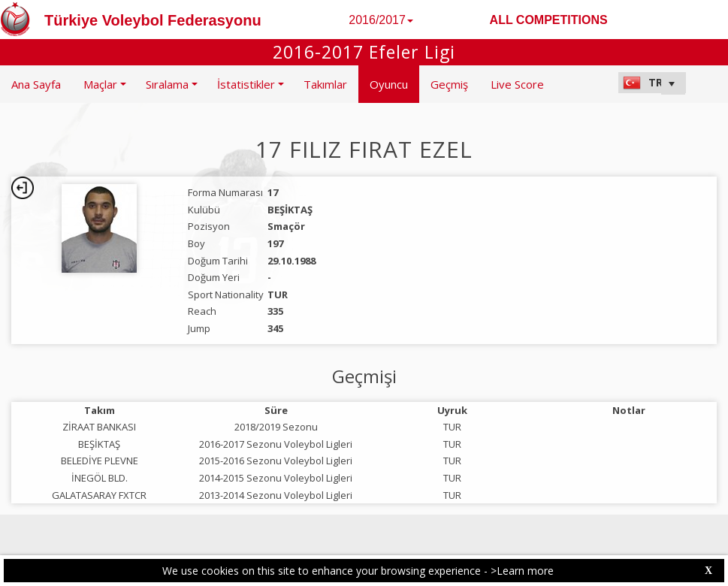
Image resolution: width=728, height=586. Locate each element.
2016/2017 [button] (381, 20)
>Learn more (522, 571)
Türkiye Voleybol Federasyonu (153, 20)
